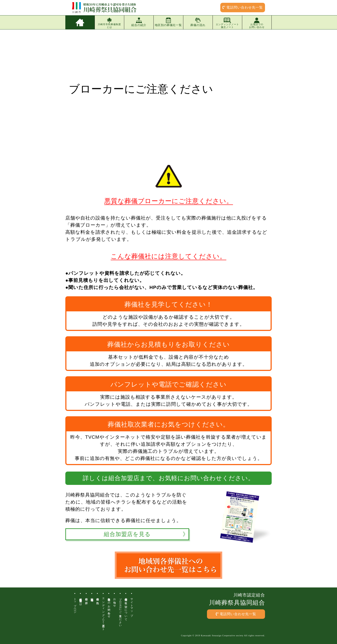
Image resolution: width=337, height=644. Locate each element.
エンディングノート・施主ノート (103, 613)
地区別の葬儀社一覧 (168, 22)
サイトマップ (132, 606)
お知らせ (115, 601)
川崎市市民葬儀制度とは (109, 23)
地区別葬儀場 (92, 597)
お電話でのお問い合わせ (257, 23)
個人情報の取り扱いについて (126, 608)
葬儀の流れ (198, 22)
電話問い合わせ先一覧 (243, 7)
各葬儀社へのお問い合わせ (109, 606)
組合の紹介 (139, 22)
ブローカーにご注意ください (120, 611)
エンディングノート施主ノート (227, 23)
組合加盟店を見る (127, 534)
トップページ (75, 604)
